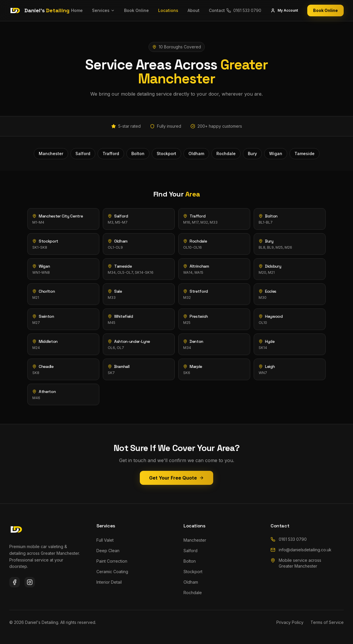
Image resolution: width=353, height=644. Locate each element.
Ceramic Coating (112, 572)
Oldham (191, 582)
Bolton (190, 561)
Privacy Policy (290, 622)
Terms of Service (327, 622)
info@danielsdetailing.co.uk (301, 550)
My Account (284, 10)
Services (103, 10)
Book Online (136, 10)
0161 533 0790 (289, 539)
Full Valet (105, 540)
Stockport (193, 572)
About (194, 10)
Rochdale (193, 593)
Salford (190, 551)
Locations (168, 10)
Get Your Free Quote (176, 478)
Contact (217, 10)
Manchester (195, 540)
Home (77, 10)
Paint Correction (112, 561)
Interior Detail (109, 582)
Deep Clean (108, 551)
